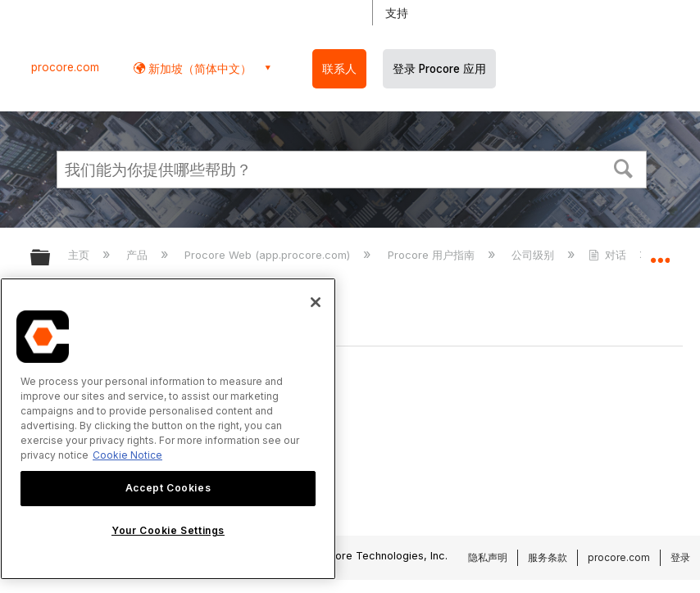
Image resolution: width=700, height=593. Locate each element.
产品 (139, 255)
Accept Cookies (168, 488)
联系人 (339, 69)
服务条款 (548, 557)
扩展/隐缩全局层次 (51, 258)
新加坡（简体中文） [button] (198, 68)
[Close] (316, 302)
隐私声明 (488, 557)
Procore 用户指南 (433, 255)
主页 (80, 255)
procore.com (65, 67)
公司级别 (534, 255)
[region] (168, 429)
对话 (609, 255)
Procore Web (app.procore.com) (269, 255)
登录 (680, 557)
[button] (624, 167)
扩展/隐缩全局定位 (660, 252)
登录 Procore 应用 (439, 69)
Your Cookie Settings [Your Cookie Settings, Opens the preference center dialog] (168, 530)
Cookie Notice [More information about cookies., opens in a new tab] (127, 455)
